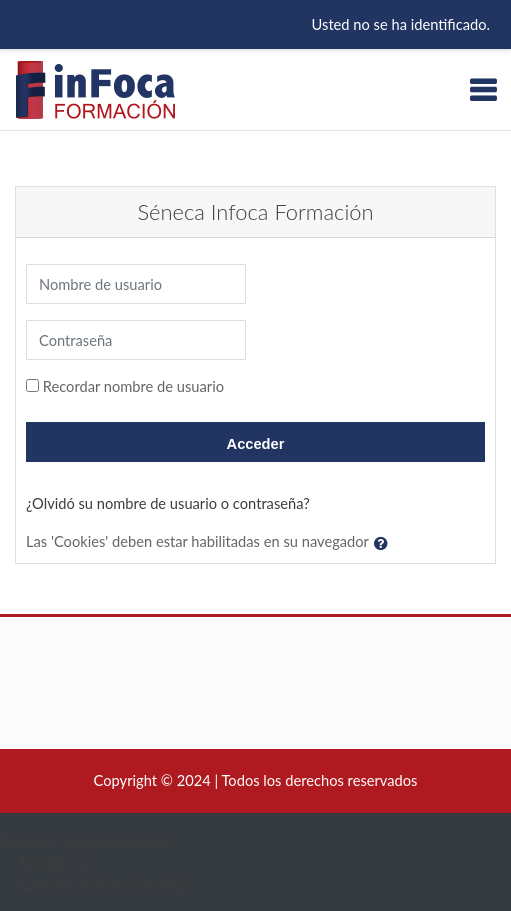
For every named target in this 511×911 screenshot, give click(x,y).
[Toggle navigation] (483, 90)
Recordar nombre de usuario (133, 386)
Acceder (256, 444)
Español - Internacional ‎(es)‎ (89, 839)
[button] (385, 543)
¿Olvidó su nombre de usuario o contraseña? (168, 503)
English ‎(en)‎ (55, 861)
